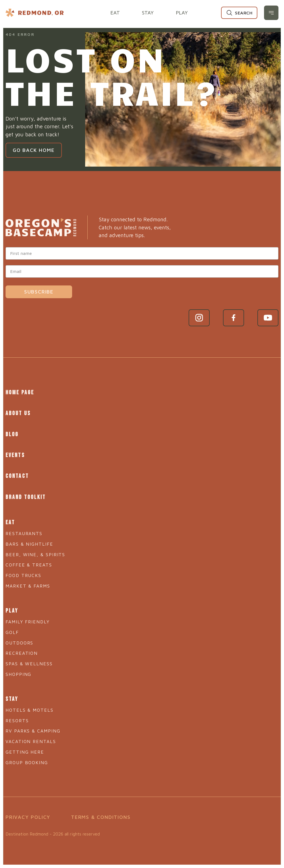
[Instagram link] (199, 318)
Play (182, 13)
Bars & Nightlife (29, 541)
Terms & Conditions (101, 813)
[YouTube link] (268, 318)
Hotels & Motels (30, 706)
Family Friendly (28, 618)
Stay (148, 13)
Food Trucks (23, 572)
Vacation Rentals (31, 737)
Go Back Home (34, 150)
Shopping (18, 670)
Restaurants (24, 530)
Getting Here (25, 747)
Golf (12, 628)
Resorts (17, 716)
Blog (12, 433)
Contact (17, 474)
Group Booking (27, 758)
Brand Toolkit (25, 494)
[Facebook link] (234, 318)
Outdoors (19, 639)
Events (15, 453)
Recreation (22, 649)
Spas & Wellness (29, 660)
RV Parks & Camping (33, 727)
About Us (18, 413)
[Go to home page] (41, 227)
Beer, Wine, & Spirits (35, 551)
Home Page (19, 392)
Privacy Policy (28, 813)
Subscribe (39, 292)
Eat (115, 13)
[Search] (239, 13)
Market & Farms (28, 583)
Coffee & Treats (29, 562)
